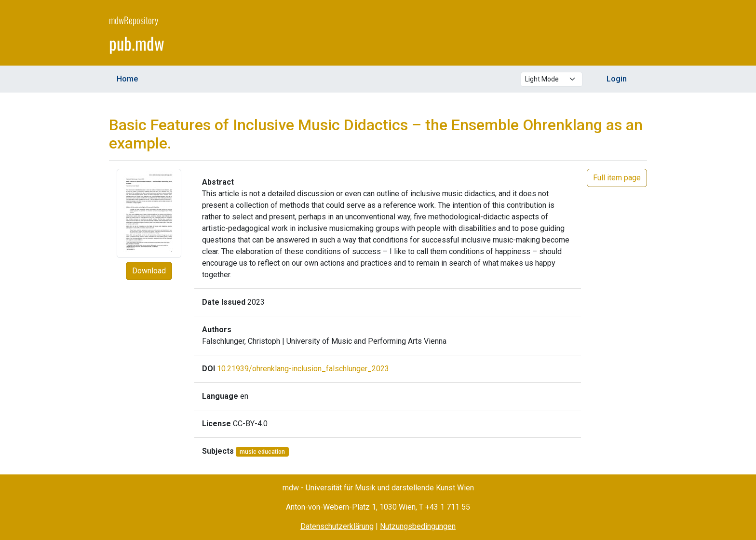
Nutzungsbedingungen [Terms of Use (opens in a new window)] (418, 526)
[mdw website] (618, 34)
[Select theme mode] (552, 79)
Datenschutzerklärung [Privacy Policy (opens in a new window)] (337, 526)
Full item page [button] (617, 178)
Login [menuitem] (617, 79)
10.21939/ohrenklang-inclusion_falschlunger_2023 (303, 369)
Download (149, 271)
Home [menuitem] (127, 79)
